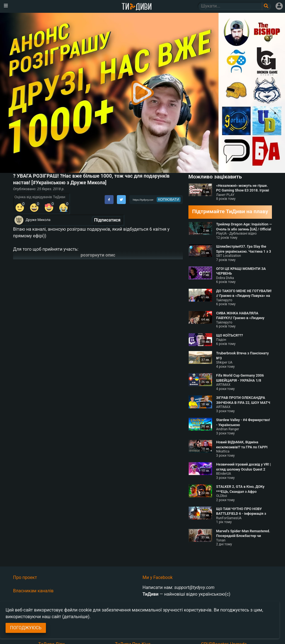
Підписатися (107, 220)
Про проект (25, 577)
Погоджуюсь (26, 628)
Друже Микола (38, 220)
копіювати (169, 199)
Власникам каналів (33, 591)
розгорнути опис (98, 255)
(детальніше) (76, 617)
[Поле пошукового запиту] (266, 6)
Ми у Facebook (158, 577)
